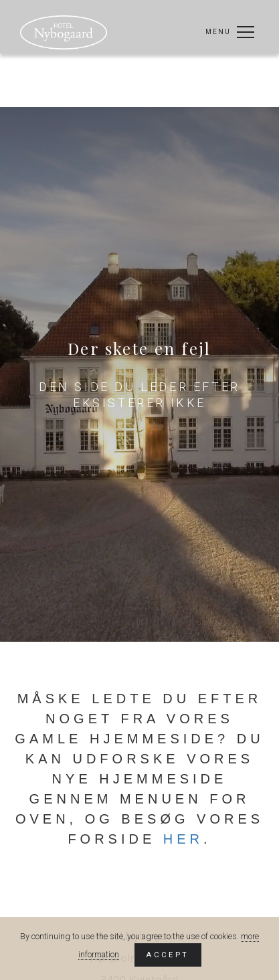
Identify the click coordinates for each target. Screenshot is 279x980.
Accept (167, 955)
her (183, 839)
